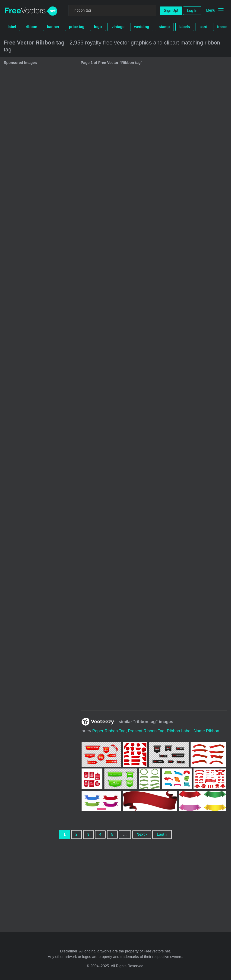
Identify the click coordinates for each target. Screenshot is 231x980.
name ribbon (206, 731)
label (12, 27)
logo (98, 27)
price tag (77, 27)
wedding (142, 27)
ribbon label (179, 731)
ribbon (32, 27)
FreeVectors (31, 11)
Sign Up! (171, 11)
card (203, 27)
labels (185, 27)
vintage (118, 27)
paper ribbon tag (109, 731)
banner (53, 27)
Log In (192, 11)
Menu (211, 10)
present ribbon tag (146, 731)
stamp (164, 27)
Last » (162, 834)
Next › (142, 834)
